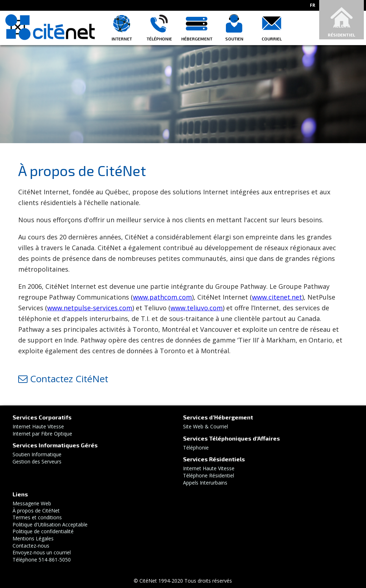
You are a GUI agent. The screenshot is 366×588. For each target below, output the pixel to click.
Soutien (234, 39)
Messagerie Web (32, 503)
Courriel (272, 39)
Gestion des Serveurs (37, 461)
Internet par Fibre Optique (42, 434)
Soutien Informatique (37, 454)
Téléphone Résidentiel (209, 475)
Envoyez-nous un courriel (42, 552)
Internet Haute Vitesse (38, 426)
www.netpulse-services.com (90, 308)
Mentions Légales (33, 538)
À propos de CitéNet (36, 511)
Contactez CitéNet (63, 379)
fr (313, 5)
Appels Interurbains (205, 483)
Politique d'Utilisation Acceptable (50, 524)
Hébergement (197, 39)
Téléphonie (159, 39)
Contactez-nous (31, 546)
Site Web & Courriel (206, 426)
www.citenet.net (277, 297)
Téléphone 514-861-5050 (42, 560)
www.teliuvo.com (197, 308)
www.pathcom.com (162, 297)
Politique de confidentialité (43, 531)
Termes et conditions (37, 517)
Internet (122, 39)
